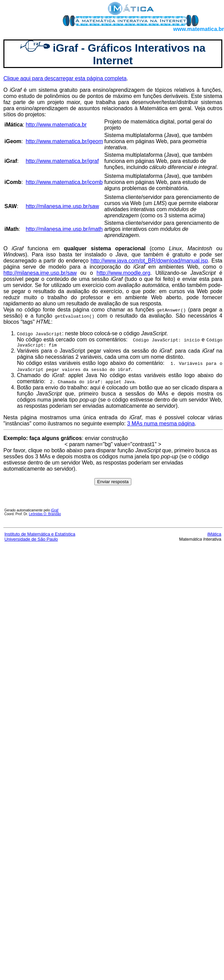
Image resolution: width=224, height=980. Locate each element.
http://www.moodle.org (123, 273)
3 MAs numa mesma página (161, 425)
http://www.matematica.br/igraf (62, 161)
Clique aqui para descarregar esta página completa (65, 78)
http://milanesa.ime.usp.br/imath (64, 229)
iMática (214, 535)
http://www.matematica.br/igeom (64, 141)
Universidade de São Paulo (31, 540)
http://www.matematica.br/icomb (64, 182)
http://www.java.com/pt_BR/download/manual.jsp (149, 261)
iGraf (55, 511)
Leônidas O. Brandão (45, 515)
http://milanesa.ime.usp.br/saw (62, 206)
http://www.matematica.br (56, 125)
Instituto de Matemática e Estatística (40, 535)
